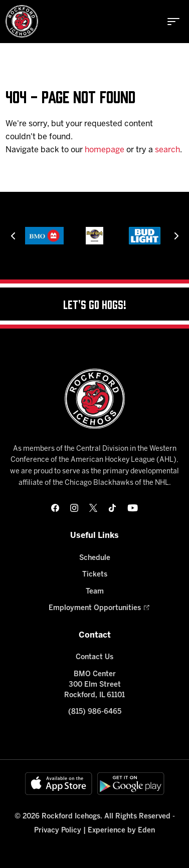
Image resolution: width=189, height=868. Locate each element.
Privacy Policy (58, 831)
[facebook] (55, 508)
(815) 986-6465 (95, 712)
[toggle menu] (173, 22)
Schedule (95, 558)
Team (95, 592)
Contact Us (94, 657)
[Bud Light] (144, 236)
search (167, 150)
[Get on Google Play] (131, 784)
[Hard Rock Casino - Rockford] (94, 236)
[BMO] (44, 236)
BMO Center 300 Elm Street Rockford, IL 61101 (94, 685)
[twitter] (93, 508)
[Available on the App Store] (59, 784)
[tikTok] (112, 508)
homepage (105, 150)
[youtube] (133, 508)
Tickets (95, 575)
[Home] (22, 21)
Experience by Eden (121, 831)
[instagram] (74, 508)
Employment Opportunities (95, 608)
